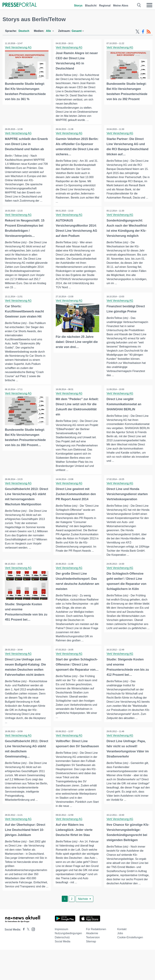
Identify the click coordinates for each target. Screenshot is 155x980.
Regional (105, 6)
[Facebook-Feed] (143, 32)
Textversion (93, 951)
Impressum (62, 943)
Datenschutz (62, 951)
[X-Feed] (137, 32)
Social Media (63, 955)
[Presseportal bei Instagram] (32, 943)
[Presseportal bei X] (27, 943)
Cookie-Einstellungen (130, 951)
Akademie (92, 947)
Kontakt (122, 943)
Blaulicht (91, 6)
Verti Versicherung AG (18, 47)
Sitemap (91, 955)
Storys (78, 6)
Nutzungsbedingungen (68, 947)
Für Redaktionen (96, 943)
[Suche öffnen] (139, 5)
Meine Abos (121, 6)
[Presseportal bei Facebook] (23, 943)
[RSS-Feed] (149, 32)
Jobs (120, 947)
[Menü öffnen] (149, 5)
